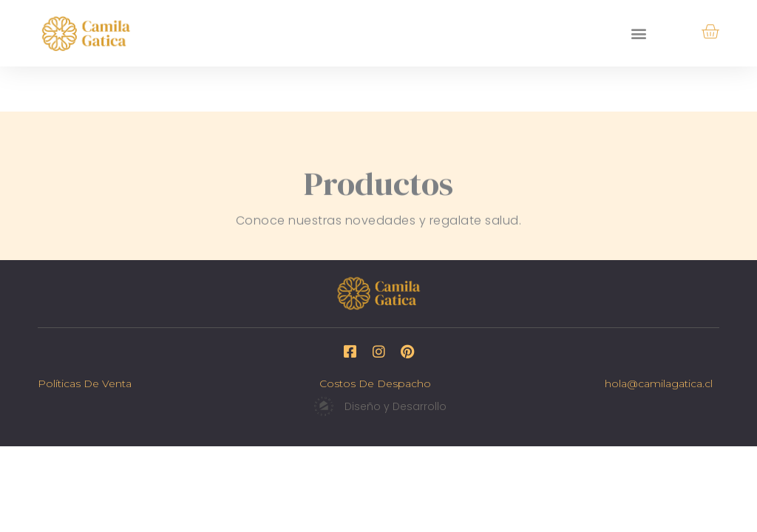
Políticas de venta (85, 383)
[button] (639, 33)
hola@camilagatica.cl (659, 383)
